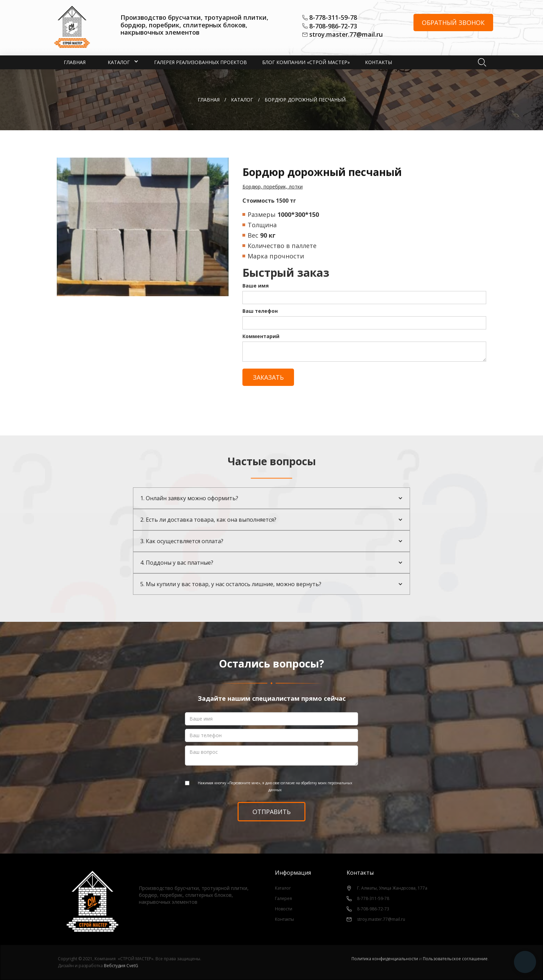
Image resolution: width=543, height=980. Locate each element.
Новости (284, 909)
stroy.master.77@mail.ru (346, 35)
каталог (242, 100)
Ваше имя (256, 286)
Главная (75, 62)
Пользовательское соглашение (455, 959)
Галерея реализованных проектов (201, 62)
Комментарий (261, 336)
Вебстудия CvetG (121, 966)
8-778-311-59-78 (333, 18)
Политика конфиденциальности (385, 959)
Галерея (283, 898)
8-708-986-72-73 (333, 26)
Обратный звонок (453, 23)
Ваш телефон (260, 311)
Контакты (379, 62)
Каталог (283, 888)
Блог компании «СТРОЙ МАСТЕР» (306, 62)
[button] (119, 62)
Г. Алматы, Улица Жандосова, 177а (392, 888)
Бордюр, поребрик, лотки (273, 187)
